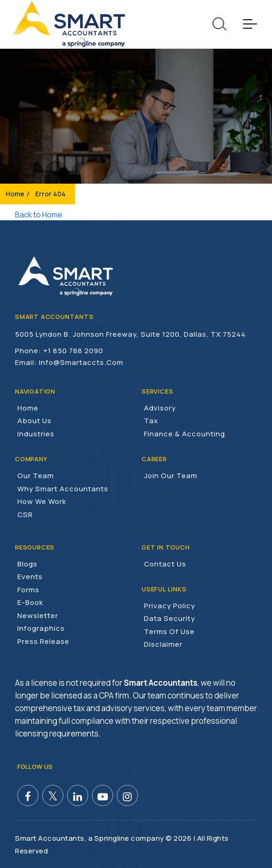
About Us (34, 421)
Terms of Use (169, 631)
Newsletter (38, 615)
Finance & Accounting (185, 433)
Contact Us (165, 563)
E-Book (30, 602)
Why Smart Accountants (63, 488)
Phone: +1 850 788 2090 (59, 350)
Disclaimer (163, 644)
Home (15, 194)
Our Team (36, 475)
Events (30, 576)
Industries (36, 433)
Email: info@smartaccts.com (69, 362)
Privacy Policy (170, 605)
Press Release (43, 641)
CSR (25, 514)
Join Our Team (171, 475)
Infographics (41, 628)
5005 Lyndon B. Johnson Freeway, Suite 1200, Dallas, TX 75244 (130, 334)
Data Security (170, 618)
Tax (151, 421)
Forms (28, 589)
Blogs (27, 563)
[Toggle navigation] (250, 24)
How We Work (42, 501)
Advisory (160, 407)
